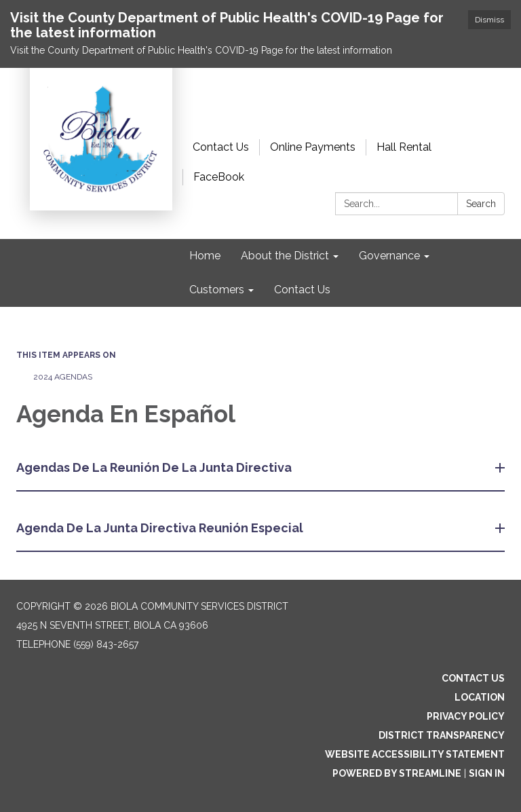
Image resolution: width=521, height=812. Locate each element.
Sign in (487, 773)
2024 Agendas (63, 377)
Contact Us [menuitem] (302, 290)
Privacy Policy (466, 716)
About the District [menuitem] (285, 256)
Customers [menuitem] (217, 290)
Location (480, 697)
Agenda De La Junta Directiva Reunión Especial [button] (161, 528)
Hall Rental (404, 147)
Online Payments (313, 147)
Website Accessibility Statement (415, 754)
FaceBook (219, 177)
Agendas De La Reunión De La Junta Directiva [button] (155, 467)
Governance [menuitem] (389, 256)
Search (481, 204)
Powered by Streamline (397, 773)
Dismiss (489, 20)
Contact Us (221, 147)
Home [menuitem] (205, 256)
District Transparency (442, 735)
